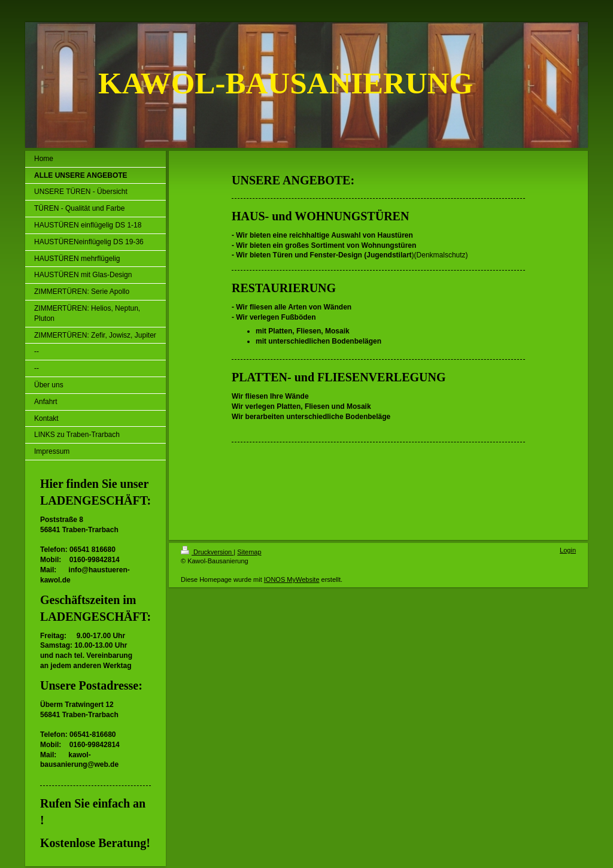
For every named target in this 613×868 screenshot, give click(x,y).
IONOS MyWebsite (292, 579)
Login (568, 550)
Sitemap (249, 552)
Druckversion (207, 552)
